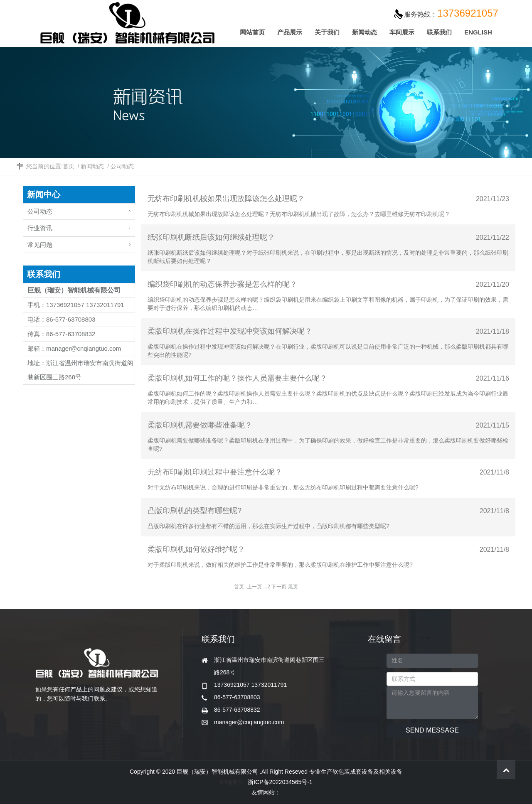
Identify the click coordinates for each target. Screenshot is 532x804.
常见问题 (81, 242)
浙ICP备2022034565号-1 (280, 782)
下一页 (279, 587)
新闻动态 (92, 166)
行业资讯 (81, 226)
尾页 (293, 587)
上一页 (254, 587)
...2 (267, 587)
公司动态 (122, 166)
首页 (69, 166)
